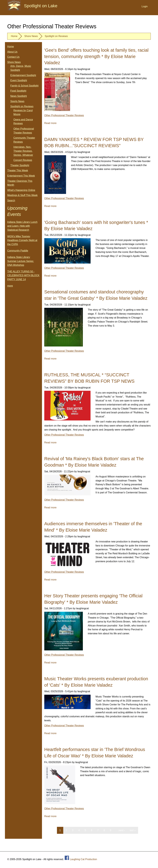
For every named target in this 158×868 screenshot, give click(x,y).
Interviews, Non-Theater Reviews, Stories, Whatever (23, 151)
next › (122, 830)
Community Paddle (18, 251)
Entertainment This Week (21, 176)
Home (14, 36)
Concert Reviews (23, 160)
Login (145, 6)
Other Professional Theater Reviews (64, 115)
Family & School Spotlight (24, 86)
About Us (12, 52)
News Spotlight (19, 96)
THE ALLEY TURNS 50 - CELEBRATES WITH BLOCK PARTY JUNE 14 (23, 275)
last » (133, 830)
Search (11, 200)
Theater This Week (18, 170)
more (10, 286)
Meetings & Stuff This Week (22, 195)
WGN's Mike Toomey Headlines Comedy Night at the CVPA (22, 240)
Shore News (31, 36)
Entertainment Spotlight (23, 75)
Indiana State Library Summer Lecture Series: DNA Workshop (21, 261)
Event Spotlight (19, 80)
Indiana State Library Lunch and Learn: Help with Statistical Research (22, 226)
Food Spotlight (18, 91)
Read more (50, 123)
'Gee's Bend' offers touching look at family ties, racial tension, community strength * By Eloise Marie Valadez (96, 56)
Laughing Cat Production (83, 859)
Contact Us (13, 57)
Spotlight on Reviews (56, 36)
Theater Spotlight (20, 165)
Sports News (17, 101)
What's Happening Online (21, 190)
